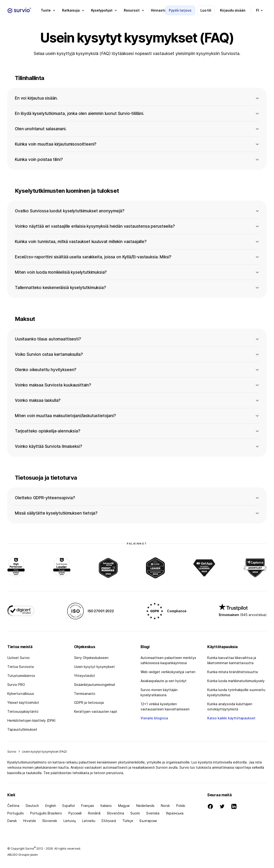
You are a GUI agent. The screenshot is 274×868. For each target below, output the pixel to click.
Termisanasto (85, 694)
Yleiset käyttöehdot (23, 702)
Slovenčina (115, 813)
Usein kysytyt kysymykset (94, 667)
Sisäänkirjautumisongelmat (95, 685)
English (51, 806)
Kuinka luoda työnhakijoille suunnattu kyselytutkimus (236, 692)
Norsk (165, 806)
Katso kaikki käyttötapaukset (231, 718)
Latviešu (89, 821)
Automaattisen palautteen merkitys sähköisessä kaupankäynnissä (168, 660)
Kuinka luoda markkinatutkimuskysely (236, 681)
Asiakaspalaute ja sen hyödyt (164, 681)
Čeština (13, 806)
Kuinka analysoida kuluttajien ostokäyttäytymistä (230, 707)
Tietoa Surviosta (21, 667)
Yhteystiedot (85, 676)
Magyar (124, 806)
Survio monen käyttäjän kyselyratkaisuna (159, 692)
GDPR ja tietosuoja (89, 702)
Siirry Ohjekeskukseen (91, 658)
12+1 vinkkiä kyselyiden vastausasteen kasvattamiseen (165, 707)
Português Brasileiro (46, 813)
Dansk (12, 821)
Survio (12, 752)
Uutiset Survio (19, 658)
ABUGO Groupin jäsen (23, 855)
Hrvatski (29, 821)
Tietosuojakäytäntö (23, 711)
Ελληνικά (109, 821)
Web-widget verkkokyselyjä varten (168, 672)
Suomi (135, 813)
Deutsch (32, 806)
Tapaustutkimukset (22, 729)
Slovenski (50, 821)
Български (148, 821)
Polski (181, 806)
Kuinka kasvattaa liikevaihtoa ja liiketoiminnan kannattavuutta (232, 660)
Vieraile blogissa (154, 718)
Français (88, 806)
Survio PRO (16, 685)
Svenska (153, 813)
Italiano (106, 806)
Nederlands (145, 806)
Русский (75, 813)
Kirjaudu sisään (233, 10)
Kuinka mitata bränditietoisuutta (232, 672)
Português (16, 813)
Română (94, 813)
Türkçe (128, 821)
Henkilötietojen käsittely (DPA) (31, 720)
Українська (175, 813)
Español (69, 806)
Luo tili (206, 10)
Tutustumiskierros (21, 676)
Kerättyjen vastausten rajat (96, 711)
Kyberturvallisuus (21, 694)
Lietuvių (70, 821)
